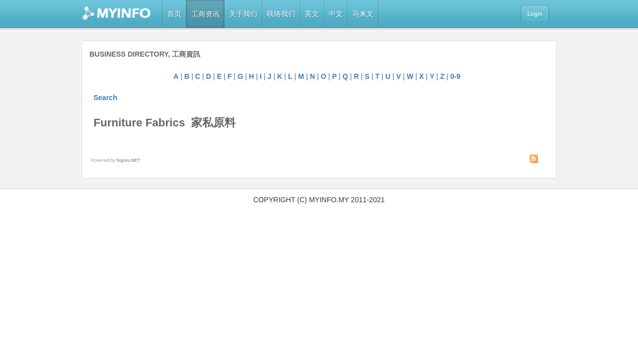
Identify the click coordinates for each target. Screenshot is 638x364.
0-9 (455, 76)
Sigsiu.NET (128, 160)
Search (105, 98)
